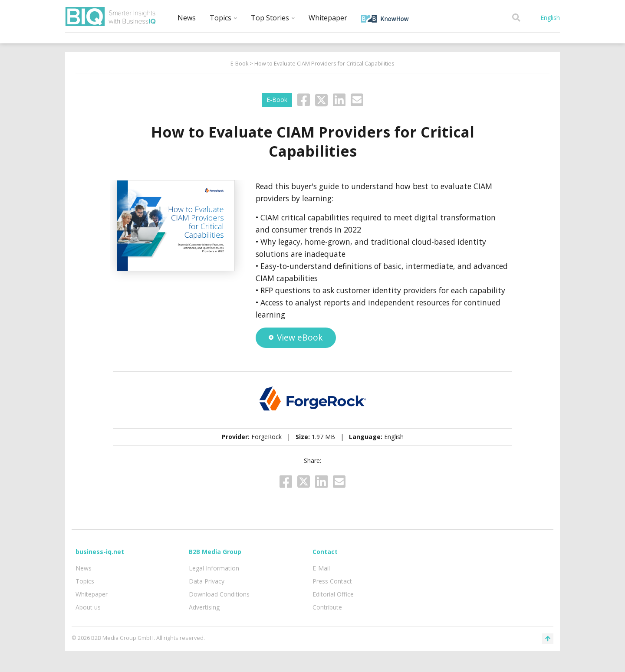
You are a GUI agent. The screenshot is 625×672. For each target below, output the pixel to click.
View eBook (296, 337)
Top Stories (273, 18)
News (187, 18)
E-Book (239, 64)
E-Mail (321, 568)
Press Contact (332, 581)
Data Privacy (207, 581)
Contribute (327, 607)
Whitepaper (328, 18)
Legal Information (214, 568)
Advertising (204, 607)
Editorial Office (333, 594)
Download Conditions (219, 594)
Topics (223, 18)
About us (88, 607)
